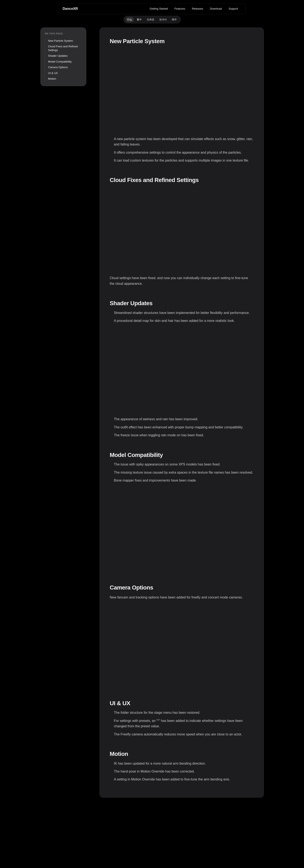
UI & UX (53, 73)
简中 (174, 20)
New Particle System (61, 41)
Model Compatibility (60, 62)
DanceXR (70, 9)
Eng (129, 20)
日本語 (150, 20)
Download (216, 9)
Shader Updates (58, 56)
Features (180, 9)
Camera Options (58, 67)
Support (233, 9)
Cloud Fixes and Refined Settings (63, 48)
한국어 (163, 20)
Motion (52, 79)
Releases (198, 9)
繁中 (139, 20)
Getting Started (159, 9)
